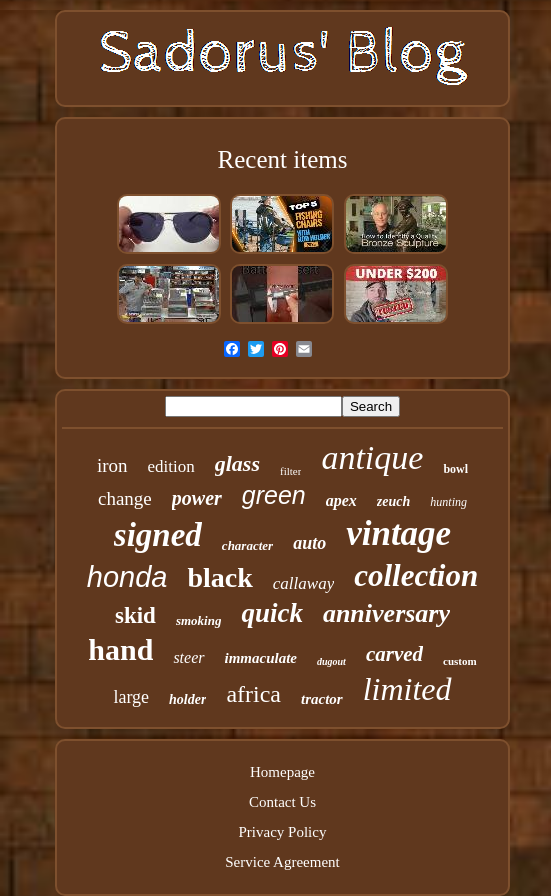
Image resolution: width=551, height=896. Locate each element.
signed (158, 535)
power (197, 498)
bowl (455, 469)
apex (341, 500)
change (125, 498)
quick (272, 613)
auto (309, 543)
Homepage (282, 772)
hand (120, 649)
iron (112, 465)
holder (187, 699)
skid (135, 615)
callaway (303, 583)
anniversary (386, 613)
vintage (398, 533)
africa (253, 694)
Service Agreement (282, 862)
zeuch (393, 501)
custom (460, 661)
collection (416, 575)
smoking (199, 620)
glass (237, 463)
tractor (322, 699)
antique (372, 457)
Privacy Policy (283, 832)
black (219, 577)
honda (127, 577)
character (247, 545)
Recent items (283, 159)
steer (188, 657)
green (274, 495)
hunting (448, 502)
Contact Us (282, 802)
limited (407, 689)
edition (171, 466)
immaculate (261, 658)
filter (290, 471)
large (131, 697)
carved (394, 654)
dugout (331, 661)
